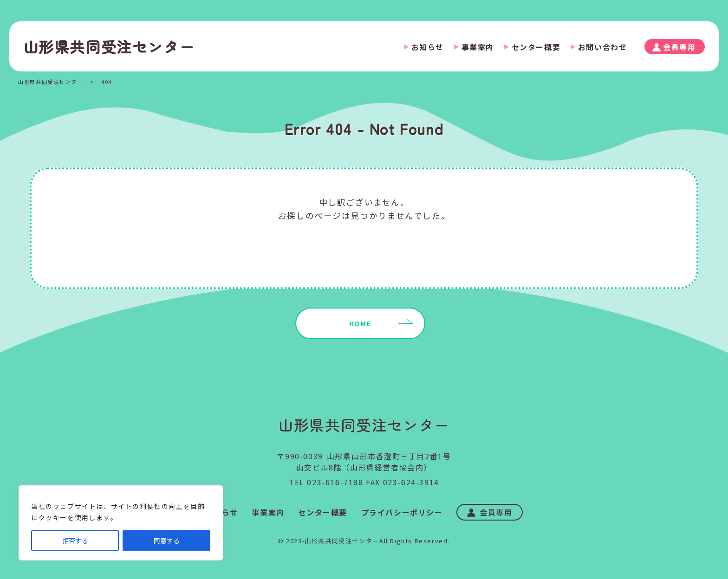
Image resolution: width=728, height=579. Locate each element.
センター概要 (536, 47)
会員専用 (679, 47)
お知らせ (428, 47)
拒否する (75, 540)
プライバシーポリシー (402, 512)
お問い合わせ (603, 47)
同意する (167, 540)
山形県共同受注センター (109, 46)
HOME (360, 323)
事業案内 (478, 47)
